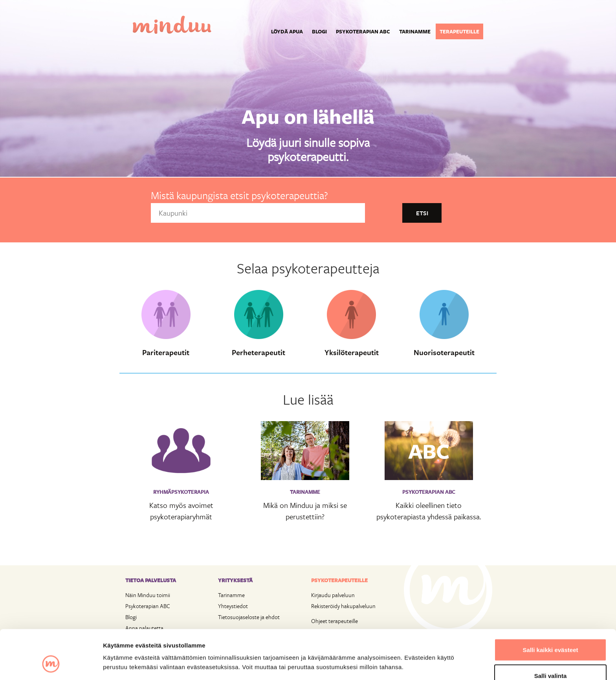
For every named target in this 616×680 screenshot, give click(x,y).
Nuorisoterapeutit (444, 352)
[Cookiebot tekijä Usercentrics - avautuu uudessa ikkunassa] (51, 665)
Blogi (319, 31)
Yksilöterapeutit (352, 352)
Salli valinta (551, 633)
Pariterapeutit (166, 352)
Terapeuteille (459, 31)
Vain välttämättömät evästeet (550, 659)
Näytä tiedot (420, 650)
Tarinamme (415, 31)
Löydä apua (287, 31)
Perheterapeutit (258, 352)
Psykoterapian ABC (363, 31)
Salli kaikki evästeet (551, 608)
